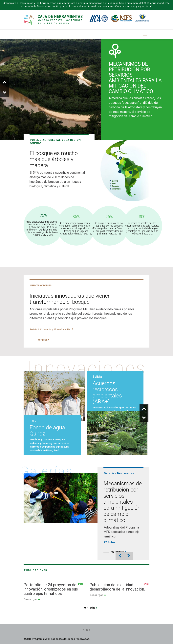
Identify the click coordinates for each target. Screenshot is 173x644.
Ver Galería (119, 552)
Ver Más (43, 340)
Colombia (46, 329)
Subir (86, 630)
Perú (70, 329)
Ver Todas (90, 608)
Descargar (32, 599)
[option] (86, 87)
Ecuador (59, 329)
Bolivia (33, 329)
